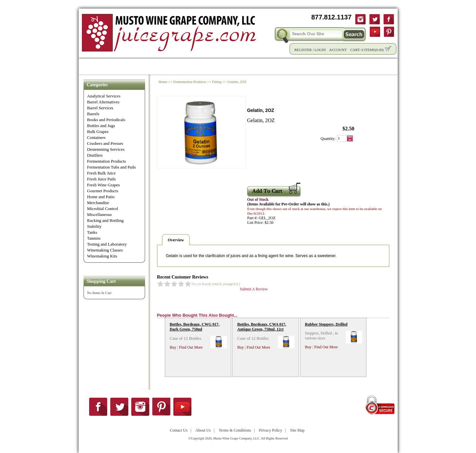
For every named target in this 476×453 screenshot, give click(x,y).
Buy (173, 347)
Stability (94, 226)
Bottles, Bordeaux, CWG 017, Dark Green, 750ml (195, 327)
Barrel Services (100, 108)
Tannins (94, 238)
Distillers (95, 155)
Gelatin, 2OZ (237, 82)
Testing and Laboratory (107, 244)
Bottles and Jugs (101, 126)
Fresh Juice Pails (101, 179)
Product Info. (144, 66)
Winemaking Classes (105, 250)
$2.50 (348, 129)
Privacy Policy (270, 430)
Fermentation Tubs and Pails (112, 167)
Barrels (93, 114)
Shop (113, 66)
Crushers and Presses (105, 143)
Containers (96, 137)
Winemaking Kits (102, 256)
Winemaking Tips (288, 66)
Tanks (92, 232)
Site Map (297, 430)
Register (303, 50)
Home (90, 66)
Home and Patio (101, 197)
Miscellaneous (100, 214)
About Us (329, 66)
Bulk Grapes (98, 132)
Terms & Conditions (235, 430)
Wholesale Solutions (194, 66)
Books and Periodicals (106, 120)
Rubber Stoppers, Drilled (326, 324)
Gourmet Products (103, 191)
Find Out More (191, 347)
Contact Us (363, 66)
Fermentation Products (107, 161)
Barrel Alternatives (103, 102)
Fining (217, 82)
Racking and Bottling (105, 220)
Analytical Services (104, 96)
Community (243, 66)
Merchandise (98, 203)
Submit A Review (254, 289)
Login (320, 50)
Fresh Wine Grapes (104, 185)
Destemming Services (106, 149)
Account (338, 50)
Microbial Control (103, 209)
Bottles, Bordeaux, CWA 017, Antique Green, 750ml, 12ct (262, 327)
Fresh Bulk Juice (101, 173)
